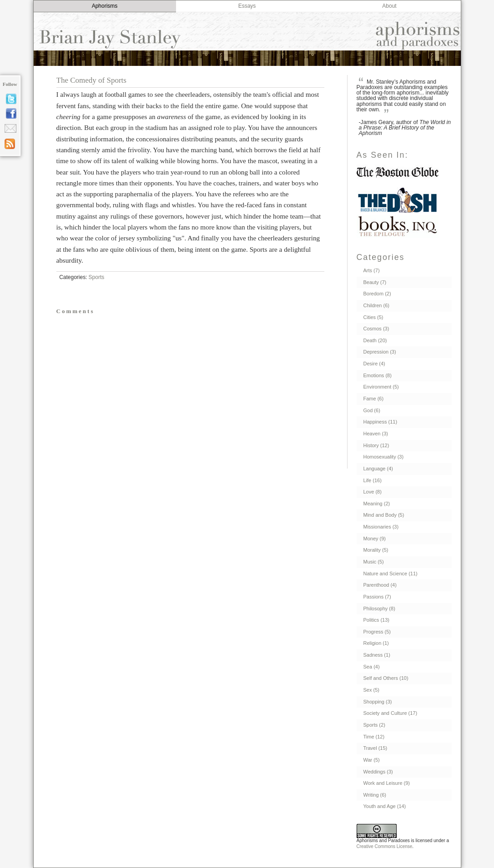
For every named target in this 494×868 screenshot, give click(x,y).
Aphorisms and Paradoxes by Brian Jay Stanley (247, 41)
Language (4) (378, 469)
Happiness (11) (381, 422)
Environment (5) (381, 387)
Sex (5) (371, 690)
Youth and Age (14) (385, 806)
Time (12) (374, 737)
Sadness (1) (377, 655)
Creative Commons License (385, 846)
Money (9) (375, 539)
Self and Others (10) (386, 678)
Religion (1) (376, 643)
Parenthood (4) (380, 585)
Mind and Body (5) (384, 515)
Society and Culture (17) (391, 713)
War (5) (372, 760)
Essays (247, 6)
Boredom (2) (377, 294)
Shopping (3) (378, 702)
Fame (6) (374, 399)
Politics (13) (376, 620)
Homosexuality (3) (384, 457)
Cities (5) (373, 317)
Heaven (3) (376, 434)
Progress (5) (377, 632)
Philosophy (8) (379, 609)
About (389, 6)
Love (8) (373, 492)
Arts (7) (372, 270)
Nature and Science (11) (391, 574)
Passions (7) (377, 597)
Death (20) (375, 340)
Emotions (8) (378, 375)
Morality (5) (376, 550)
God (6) (372, 410)
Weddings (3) (378, 772)
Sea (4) (372, 667)
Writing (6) (375, 795)
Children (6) (376, 305)
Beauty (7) (375, 282)
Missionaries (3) (381, 527)
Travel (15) (376, 748)
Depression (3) (380, 352)
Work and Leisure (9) (387, 783)
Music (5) (374, 562)
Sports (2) (374, 725)
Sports (97, 277)
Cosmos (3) (376, 329)
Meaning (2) (377, 504)
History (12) (376, 445)
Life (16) (373, 480)
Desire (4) (374, 364)
